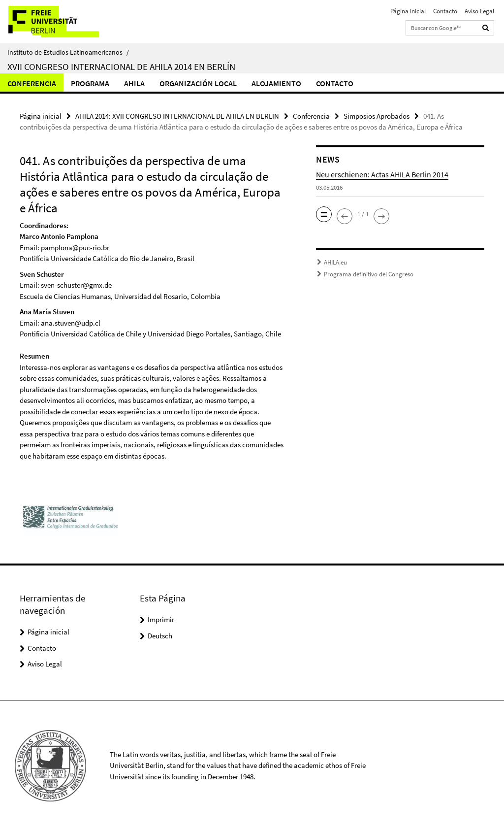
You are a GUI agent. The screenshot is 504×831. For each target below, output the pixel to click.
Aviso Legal (479, 11)
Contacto (445, 11)
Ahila (134, 83)
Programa (90, 83)
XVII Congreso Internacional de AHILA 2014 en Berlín (121, 66)
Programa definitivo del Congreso (369, 274)
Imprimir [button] (161, 619)
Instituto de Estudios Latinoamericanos (68, 52)
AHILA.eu (335, 262)
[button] (324, 214)
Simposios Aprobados (377, 116)
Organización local (198, 83)
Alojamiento (276, 83)
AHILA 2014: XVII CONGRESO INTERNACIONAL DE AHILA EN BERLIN (177, 116)
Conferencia (32, 83)
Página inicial (408, 11)
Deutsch (160, 636)
